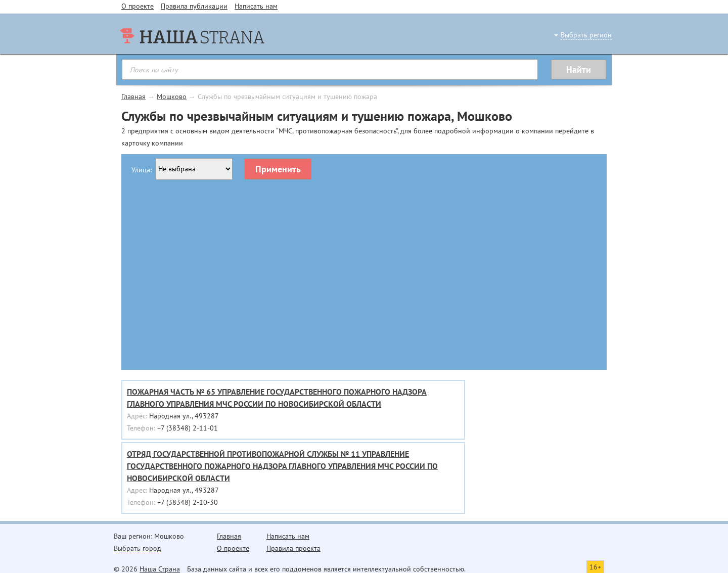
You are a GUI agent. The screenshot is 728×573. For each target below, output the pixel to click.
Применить (278, 169)
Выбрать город (138, 548)
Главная (133, 97)
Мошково (172, 97)
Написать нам (256, 6)
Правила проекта (293, 548)
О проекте (138, 6)
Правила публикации (194, 6)
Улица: (142, 170)
